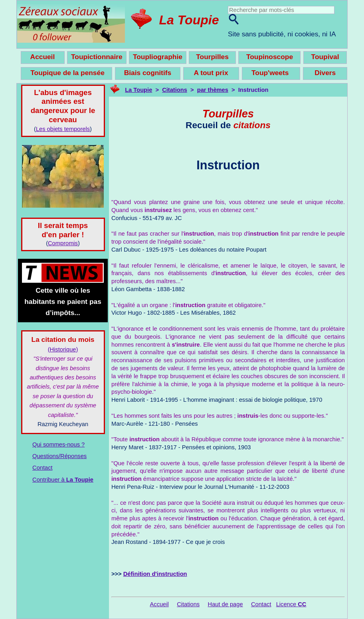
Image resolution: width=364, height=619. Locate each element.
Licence (291, 604)
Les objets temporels (63, 129)
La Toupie (189, 20)
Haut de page (226, 604)
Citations (175, 90)
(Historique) (63, 349)
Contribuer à (63, 480)
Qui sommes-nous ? (58, 444)
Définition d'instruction (155, 574)
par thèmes (213, 90)
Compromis (63, 243)
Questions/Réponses (59, 456)
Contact (43, 468)
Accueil (159, 604)
